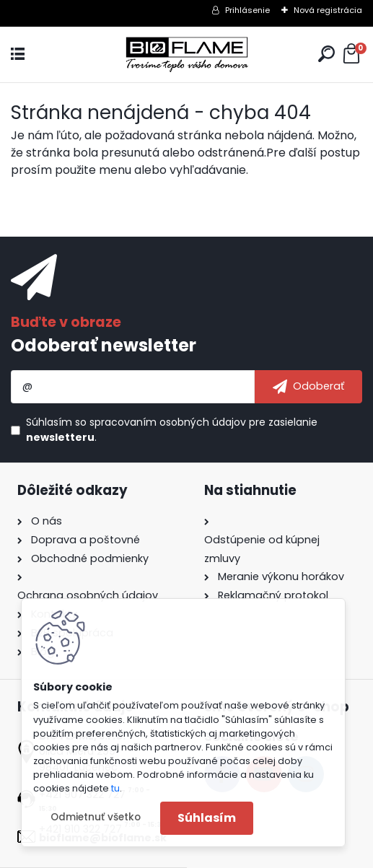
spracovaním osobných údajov (168, 422)
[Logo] (187, 54)
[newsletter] (308, 387)
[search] (326, 54)
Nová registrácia (328, 10)
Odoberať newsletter (104, 345)
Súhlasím (207, 818)
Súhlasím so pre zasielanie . (172, 430)
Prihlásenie (247, 10)
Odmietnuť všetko (96, 817)
